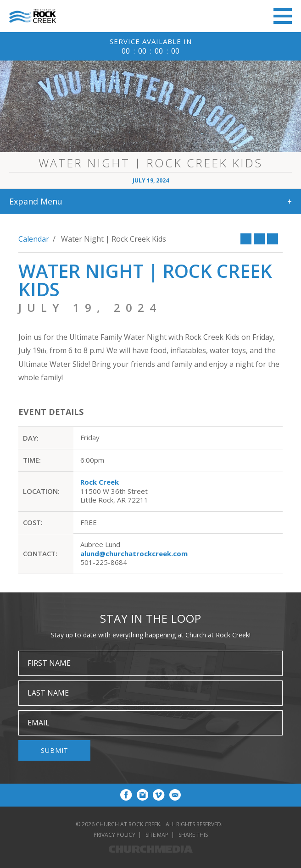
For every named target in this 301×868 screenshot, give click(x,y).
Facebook (246, 239)
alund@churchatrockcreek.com (134, 553)
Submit (55, 750)
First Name (49, 663)
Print (273, 239)
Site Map (157, 835)
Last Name (48, 693)
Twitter (259, 239)
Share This (193, 835)
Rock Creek (100, 482)
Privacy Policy (114, 835)
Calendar (34, 239)
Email (39, 723)
